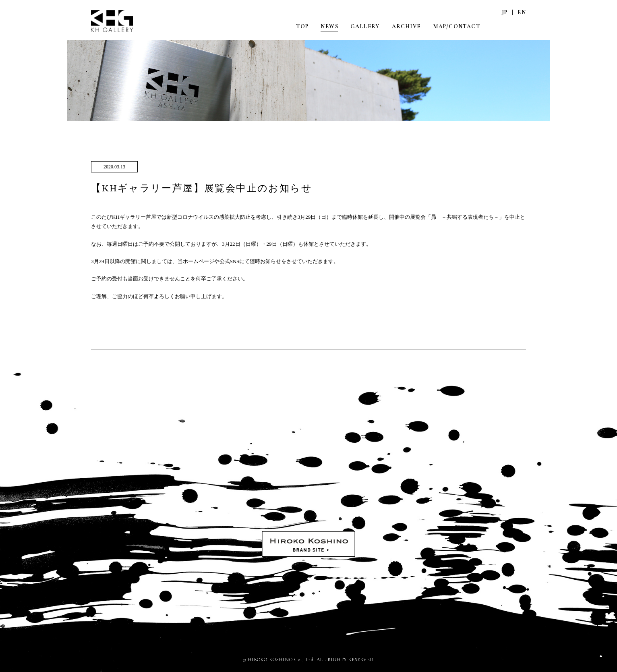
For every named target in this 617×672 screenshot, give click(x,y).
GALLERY (365, 26)
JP (505, 12)
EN (522, 12)
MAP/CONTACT (457, 26)
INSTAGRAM (505, 26)
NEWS (329, 26)
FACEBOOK (522, 26)
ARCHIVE (406, 26)
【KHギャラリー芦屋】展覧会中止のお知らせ (202, 188)
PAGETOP (601, 656)
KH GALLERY (112, 21)
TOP (302, 26)
